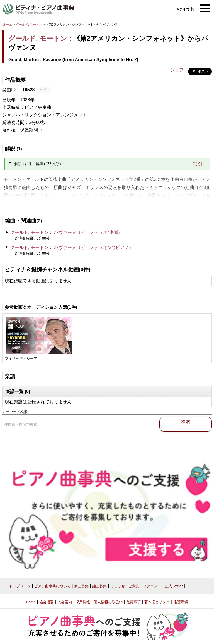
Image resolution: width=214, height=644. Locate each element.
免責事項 (133, 602)
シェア (177, 70)
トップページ (20, 586)
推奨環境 (181, 602)
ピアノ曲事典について (52, 586)
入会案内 (65, 602)
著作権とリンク (157, 602)
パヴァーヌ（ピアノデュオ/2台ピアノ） (94, 247)
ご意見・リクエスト (145, 586)
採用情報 (83, 602)
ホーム (8, 25)
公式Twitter (174, 586)
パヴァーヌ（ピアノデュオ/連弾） (88, 232)
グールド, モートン (29, 25)
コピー (44, 90)
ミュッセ (118, 586)
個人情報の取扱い (108, 602)
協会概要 (47, 602)
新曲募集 (81, 586)
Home (31, 602)
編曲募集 (99, 586)
